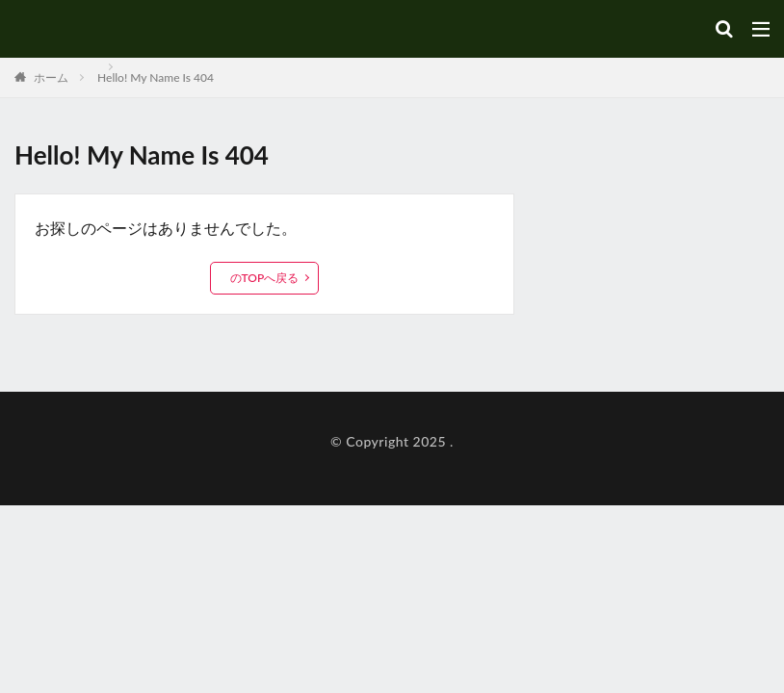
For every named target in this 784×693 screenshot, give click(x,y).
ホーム (50, 77)
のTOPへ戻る (265, 278)
